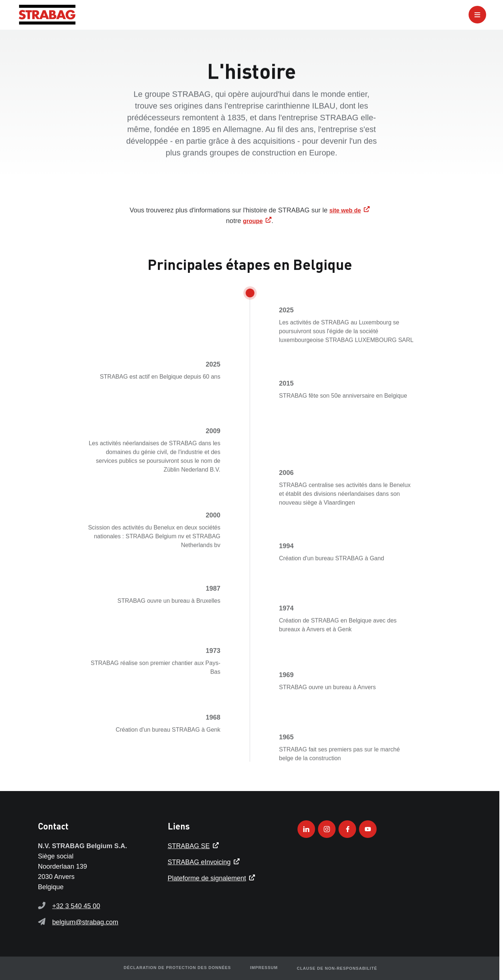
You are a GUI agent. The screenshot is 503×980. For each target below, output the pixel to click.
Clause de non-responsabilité (335, 968)
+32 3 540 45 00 (76, 906)
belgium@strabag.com (85, 922)
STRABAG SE (189, 846)
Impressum (263, 968)
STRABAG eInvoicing (199, 862)
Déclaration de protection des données (178, 968)
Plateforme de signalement (207, 878)
